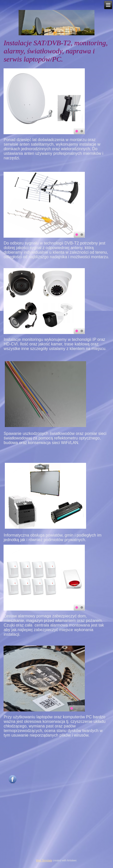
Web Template (44, 861)
